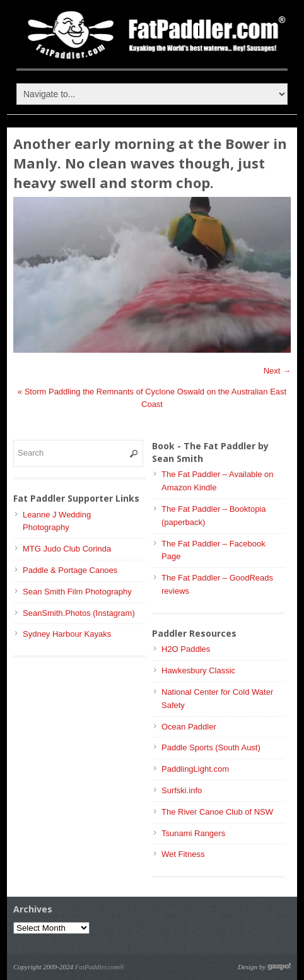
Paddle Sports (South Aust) (211, 747)
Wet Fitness (183, 854)
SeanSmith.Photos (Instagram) (79, 613)
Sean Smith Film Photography (77, 592)
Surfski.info (182, 790)
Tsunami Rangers (193, 833)
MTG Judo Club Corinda (67, 549)
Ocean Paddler (189, 727)
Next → (277, 371)
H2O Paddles (186, 649)
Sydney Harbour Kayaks (67, 634)
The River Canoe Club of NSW (217, 812)
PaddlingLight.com (195, 769)
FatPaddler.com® (100, 967)
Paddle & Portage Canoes (70, 570)
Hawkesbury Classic (198, 670)
